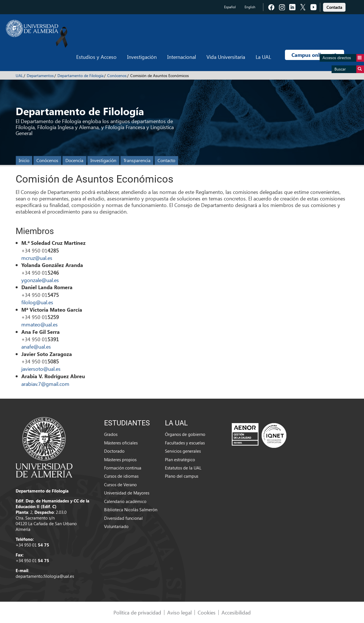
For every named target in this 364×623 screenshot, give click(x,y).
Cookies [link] (207, 612)
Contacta (334, 7)
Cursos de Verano (120, 485)
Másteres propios (120, 460)
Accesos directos (343, 58)
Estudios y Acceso (96, 57)
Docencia (74, 160)
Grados (111, 434)
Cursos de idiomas (121, 476)
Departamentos (40, 75)
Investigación (142, 57)
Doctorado (114, 451)
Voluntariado (116, 526)
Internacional (182, 57)
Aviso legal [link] (179, 612)
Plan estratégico (180, 460)
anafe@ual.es (36, 346)
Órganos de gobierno (185, 434)
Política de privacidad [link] (137, 612)
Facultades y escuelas (185, 443)
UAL (19, 75)
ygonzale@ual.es (40, 280)
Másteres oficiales (121, 443)
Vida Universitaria (226, 57)
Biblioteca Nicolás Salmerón (131, 510)
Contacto (166, 160)
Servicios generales (183, 451)
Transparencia (137, 160)
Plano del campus (182, 476)
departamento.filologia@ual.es (45, 576)
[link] (334, 6)
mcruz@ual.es (37, 258)
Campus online (314, 55)
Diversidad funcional (123, 518)
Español (230, 7)
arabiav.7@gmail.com (45, 384)
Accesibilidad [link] (236, 612)
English (250, 7)
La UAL (263, 57)
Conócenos (117, 75)
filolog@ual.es (37, 302)
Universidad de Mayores (127, 493)
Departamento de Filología (80, 75)
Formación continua (123, 468)
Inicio (24, 160)
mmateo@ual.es (40, 324)
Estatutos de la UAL (183, 468)
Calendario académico (125, 501)
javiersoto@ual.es (41, 369)
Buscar (349, 69)
